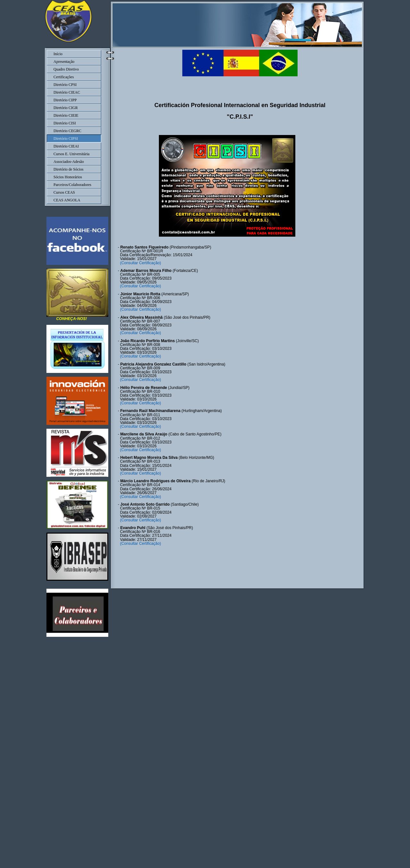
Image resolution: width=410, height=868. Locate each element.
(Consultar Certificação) (140, 263)
